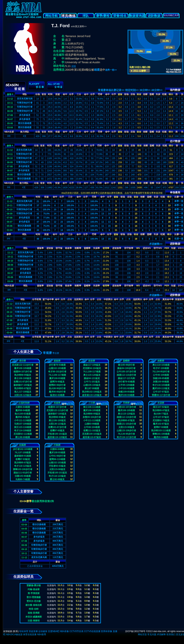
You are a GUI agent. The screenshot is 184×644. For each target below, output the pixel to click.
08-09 (10, 111)
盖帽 (152, 94)
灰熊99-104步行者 (92, 417)
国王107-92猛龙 (161, 407)
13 (169, 205)
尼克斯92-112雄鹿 (23, 434)
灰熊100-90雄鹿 (161, 382)
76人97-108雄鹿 (23, 453)
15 (109, 226)
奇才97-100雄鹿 (161, 368)
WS (138, 248)
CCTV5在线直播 (92, 631)
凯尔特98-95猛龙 (23, 375)
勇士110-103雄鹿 (161, 365)
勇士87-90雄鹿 (92, 388)
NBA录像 (64, 631)
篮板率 (40, 248)
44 (38, 230)
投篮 (58, 94)
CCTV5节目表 (76, 631)
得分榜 (22, 361)
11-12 (10, 99)
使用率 (106, 248)
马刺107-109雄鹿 (23, 424)
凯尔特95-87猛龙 (23, 388)
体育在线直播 (30, 634)
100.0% (46, 201)
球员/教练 (68, 16)
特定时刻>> (132, 90)
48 (38, 226)
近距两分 (79, 299)
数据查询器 (137, 16)
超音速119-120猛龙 (92, 395)
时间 (50, 94)
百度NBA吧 (54, 631)
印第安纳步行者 (25, 103)
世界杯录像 (106, 631)
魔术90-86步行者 (57, 392)
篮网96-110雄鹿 (57, 459)
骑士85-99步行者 (126, 365)
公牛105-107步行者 (126, 372)
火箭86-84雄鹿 (23, 407)
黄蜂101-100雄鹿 (161, 434)
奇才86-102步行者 (57, 372)
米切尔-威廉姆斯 (34, 617)
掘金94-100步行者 (126, 368)
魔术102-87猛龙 (161, 424)
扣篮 (173, 248)
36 (169, 214)
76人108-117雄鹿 (57, 375)
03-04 (10, 128)
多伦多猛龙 (25, 115)
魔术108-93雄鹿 (57, 378)
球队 (86, 16)
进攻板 (50, 248)
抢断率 (78, 248)
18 (136, 222)
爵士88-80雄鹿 (23, 437)
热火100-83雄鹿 (23, 414)
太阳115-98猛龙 (126, 427)
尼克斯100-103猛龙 (92, 434)
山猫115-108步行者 (126, 431)
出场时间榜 (24, 403)
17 (169, 230)
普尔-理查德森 (34, 597)
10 (55, 210)
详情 (74, 66)
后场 (133, 94)
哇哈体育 (24, 631)
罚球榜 (126, 403)
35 (38, 218)
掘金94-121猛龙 (92, 378)
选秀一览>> (111, 70)
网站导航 (51, 16)
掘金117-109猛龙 (92, 365)
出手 (71, 94)
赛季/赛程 (103, 16)
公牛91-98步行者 (57, 456)
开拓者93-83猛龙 (57, 466)
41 (38, 210)
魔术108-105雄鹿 (23, 368)
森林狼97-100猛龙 (23, 385)
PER (167, 248)
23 (169, 210)
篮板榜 (57, 361)
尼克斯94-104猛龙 (92, 368)
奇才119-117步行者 (126, 437)
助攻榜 (92, 361)
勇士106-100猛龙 (23, 378)
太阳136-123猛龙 (23, 395)
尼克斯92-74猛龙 (161, 420)
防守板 (59, 248)
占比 (70, 299)
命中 (65, 94)
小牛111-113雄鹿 (23, 420)
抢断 (145, 94)
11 (103, 210)
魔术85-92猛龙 (23, 417)
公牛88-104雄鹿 (92, 427)
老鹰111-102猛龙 (92, 431)
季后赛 (56, 353)
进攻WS (147, 248)
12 (109, 210)
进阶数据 (154, 16)
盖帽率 (87, 248)
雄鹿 (97, 70)
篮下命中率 (48, 299)
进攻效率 (117, 248)
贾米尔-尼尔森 (34, 601)
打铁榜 (57, 445)
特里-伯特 (34, 609)
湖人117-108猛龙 (23, 392)
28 (169, 222)
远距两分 (138, 299)
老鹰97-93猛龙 (57, 431)
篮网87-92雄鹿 (161, 427)
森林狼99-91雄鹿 (23, 456)
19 (62, 210)
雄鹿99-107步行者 (23, 372)
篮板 (120, 94)
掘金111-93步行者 (23, 473)
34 (169, 226)
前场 (126, 94)
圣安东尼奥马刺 (25, 99)
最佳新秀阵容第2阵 (43, 501)
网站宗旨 (142, 634)
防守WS (158, 248)
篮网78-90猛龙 (57, 382)
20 (62, 226)
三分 (79, 94)
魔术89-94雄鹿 (23, 410)
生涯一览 (179, 239)
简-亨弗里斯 (34, 593)
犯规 (164, 94)
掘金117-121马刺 (126, 378)
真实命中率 (168, 299)
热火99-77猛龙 (161, 414)
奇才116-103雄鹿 (161, 385)
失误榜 (161, 403)
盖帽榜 (126, 361)
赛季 (10, 94)
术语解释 (161, 634)
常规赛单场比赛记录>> (111, 90)
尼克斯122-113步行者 (23, 365)
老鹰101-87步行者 (23, 382)
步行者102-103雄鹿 (23, 449)
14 (62, 205)
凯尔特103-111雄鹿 (161, 431)
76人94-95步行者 (161, 372)
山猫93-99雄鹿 (92, 424)
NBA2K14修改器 (14, 634)
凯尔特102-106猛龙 (92, 392)
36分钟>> (145, 90)
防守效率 (129, 248)
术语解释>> (156, 244)
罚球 (100, 94)
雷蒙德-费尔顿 (34, 585)
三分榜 (92, 403)
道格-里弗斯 (34, 613)
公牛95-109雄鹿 (126, 385)
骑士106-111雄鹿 (92, 407)
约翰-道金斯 (34, 589)
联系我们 (171, 634)
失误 (158, 94)
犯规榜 (22, 445)
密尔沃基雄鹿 (25, 123)
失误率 (96, 248)
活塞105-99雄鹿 (23, 476)
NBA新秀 (42, 634)
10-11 (10, 103)
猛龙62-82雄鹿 (57, 395)
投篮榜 (57, 403)
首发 (44, 94)
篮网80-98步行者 (57, 385)
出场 (38, 94)
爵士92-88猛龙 (57, 479)
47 (38, 222)
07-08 (10, 115)
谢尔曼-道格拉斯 (34, 605)
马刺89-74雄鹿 (23, 479)
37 (38, 205)
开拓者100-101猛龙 (57, 434)
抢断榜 (161, 361)
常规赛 (47, 353)
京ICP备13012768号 (135, 631)
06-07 (10, 119)
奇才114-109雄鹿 (23, 431)
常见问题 (152, 634)
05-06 (10, 123)
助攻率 (68, 248)
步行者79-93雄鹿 (57, 365)
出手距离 (37, 299)
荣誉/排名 (120, 16)
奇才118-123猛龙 (23, 466)
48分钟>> (157, 90)
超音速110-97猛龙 (92, 437)
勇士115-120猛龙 (92, 375)
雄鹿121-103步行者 (126, 424)
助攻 (139, 94)
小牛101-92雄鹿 (126, 388)
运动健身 (43, 631)
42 (38, 214)
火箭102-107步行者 (126, 407)
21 (38, 201)
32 (169, 218)
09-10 (10, 107)
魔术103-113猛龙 (161, 388)
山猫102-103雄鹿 (57, 368)
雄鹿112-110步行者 (126, 375)
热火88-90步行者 (57, 388)
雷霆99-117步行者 (161, 395)
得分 (171, 94)
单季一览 (179, 201)
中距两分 (108, 299)
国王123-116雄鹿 (23, 427)
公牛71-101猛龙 (92, 382)
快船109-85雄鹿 (126, 392)
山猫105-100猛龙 (92, 385)
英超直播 (33, 631)
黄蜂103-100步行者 (23, 469)
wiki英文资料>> (79, 26)
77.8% (46, 218)
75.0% (46, 214)
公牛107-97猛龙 (161, 392)
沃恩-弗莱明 (34, 621)
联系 (16, 631)
